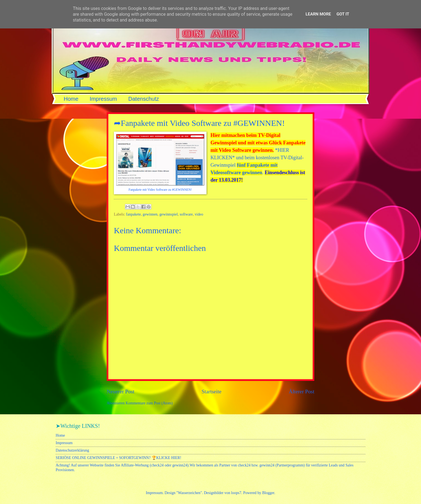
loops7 (236, 493)
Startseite (211, 392)
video (199, 214)
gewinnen (150, 214)
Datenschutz (144, 99)
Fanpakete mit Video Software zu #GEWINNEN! (160, 190)
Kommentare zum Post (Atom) (149, 403)
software (186, 214)
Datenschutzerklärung (72, 450)
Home (71, 99)
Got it (343, 14)
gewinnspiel (169, 214)
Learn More (318, 14)
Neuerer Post (120, 392)
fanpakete (133, 214)
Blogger (268, 493)
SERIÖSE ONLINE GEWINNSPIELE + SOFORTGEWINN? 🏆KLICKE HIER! (118, 458)
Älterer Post (301, 392)
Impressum (103, 99)
